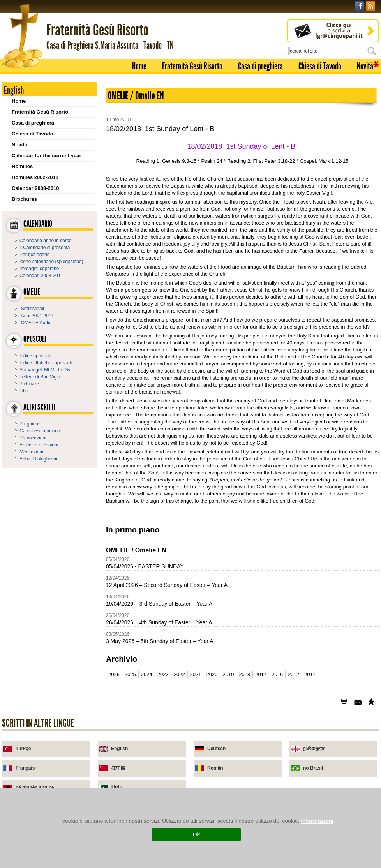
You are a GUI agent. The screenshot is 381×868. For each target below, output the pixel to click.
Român (215, 768)
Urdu (117, 787)
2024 (147, 674)
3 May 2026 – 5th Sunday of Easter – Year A (160, 641)
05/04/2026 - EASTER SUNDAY (145, 566)
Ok (197, 835)
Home (139, 66)
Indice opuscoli (35, 356)
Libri (24, 391)
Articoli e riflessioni (39, 445)
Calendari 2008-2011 (41, 276)
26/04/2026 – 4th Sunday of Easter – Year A (159, 622)
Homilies (22, 166)
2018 (244, 674)
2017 (261, 674)
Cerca (373, 51)
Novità (365, 66)
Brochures (24, 199)
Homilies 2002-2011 (35, 177)
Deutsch (216, 749)
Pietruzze (29, 384)
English (119, 749)
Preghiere (30, 424)
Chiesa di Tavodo (320, 66)
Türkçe (23, 749)
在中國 (118, 768)
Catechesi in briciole (40, 431)
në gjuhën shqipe (35, 787)
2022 (179, 674)
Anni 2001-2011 (38, 316)
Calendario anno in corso (45, 241)
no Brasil (313, 768)
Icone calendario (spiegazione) (51, 262)
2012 (294, 674)
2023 (163, 674)
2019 (228, 674)
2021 (196, 674)
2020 (212, 674)
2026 (114, 674)
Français (25, 768)
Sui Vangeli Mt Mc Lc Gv (45, 370)
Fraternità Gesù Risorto (192, 66)
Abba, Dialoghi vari (39, 459)
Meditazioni (31, 452)
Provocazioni (33, 438)
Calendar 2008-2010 (35, 188)
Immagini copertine (39, 269)
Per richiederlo (34, 255)
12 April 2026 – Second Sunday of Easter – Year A (167, 585)
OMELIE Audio (36, 323)
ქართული (314, 749)
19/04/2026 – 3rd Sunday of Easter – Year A (159, 604)
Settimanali (33, 309)
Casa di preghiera (260, 66)
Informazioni (317, 821)
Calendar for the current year (46, 156)
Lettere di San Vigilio (41, 377)
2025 (130, 674)
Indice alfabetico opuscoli (46, 363)
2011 (310, 674)
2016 (277, 674)
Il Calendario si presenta (45, 248)
